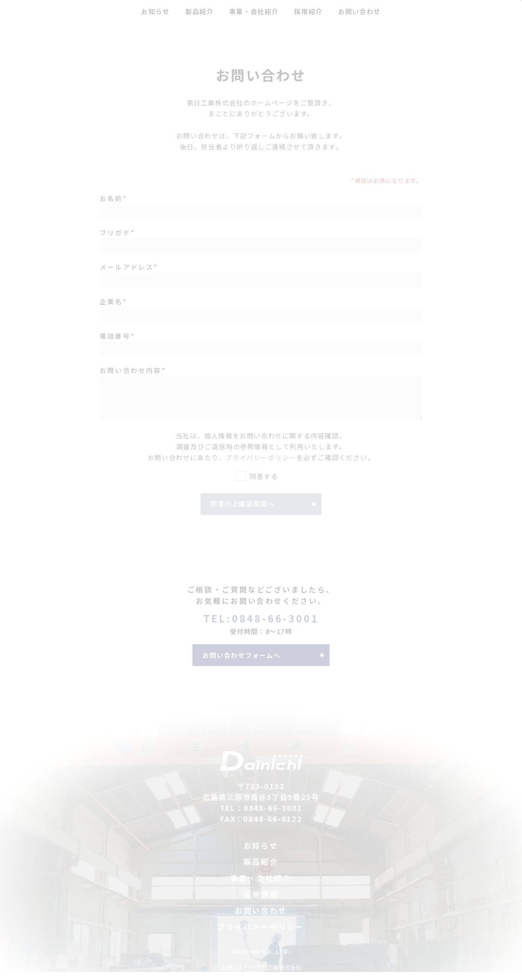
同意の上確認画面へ (242, 512)
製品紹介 (261, 870)
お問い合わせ (261, 918)
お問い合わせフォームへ (242, 663)
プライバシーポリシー (261, 465)
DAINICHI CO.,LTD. (261, 959)
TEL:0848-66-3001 (261, 626)
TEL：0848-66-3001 (261, 816)
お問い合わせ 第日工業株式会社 (261, 976)
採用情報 (261, 902)
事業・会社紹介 (261, 886)
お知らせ (261, 853)
